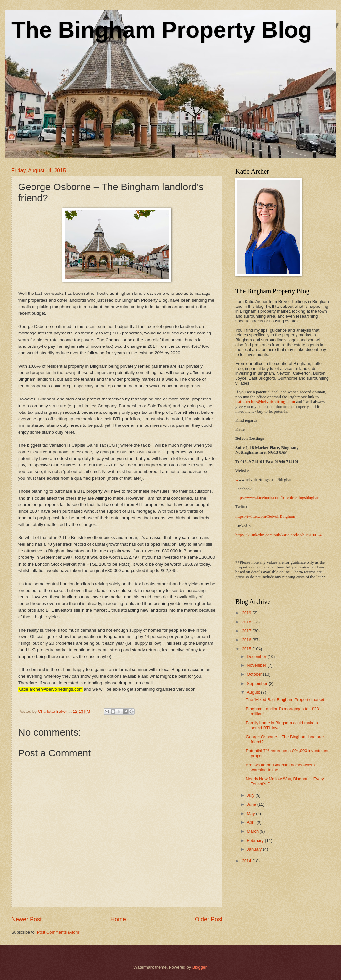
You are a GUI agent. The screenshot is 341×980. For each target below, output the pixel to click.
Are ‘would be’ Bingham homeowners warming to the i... (280, 767)
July (251, 795)
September (258, 683)
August (254, 692)
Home (118, 919)
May (251, 813)
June (252, 804)
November (257, 665)
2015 (247, 649)
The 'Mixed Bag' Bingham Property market (285, 700)
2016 (247, 640)
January (255, 849)
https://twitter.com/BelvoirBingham (265, 516)
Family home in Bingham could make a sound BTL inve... (282, 725)
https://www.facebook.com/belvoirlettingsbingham (278, 498)
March (253, 831)
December (257, 656)
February (256, 840)
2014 (247, 861)
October (255, 674)
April (252, 822)
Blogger (199, 967)
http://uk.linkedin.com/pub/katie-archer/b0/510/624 (278, 535)
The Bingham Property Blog (162, 30)
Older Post (209, 919)
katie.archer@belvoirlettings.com (265, 402)
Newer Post (26, 919)
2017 (247, 631)
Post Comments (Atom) (59, 932)
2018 (247, 622)
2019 (247, 613)
